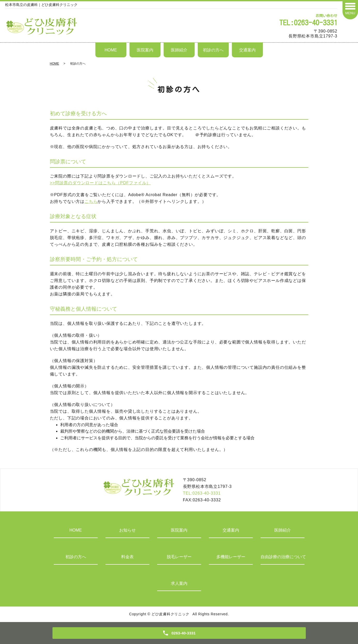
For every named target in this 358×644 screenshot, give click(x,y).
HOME (111, 50)
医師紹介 (179, 50)
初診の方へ (213, 50)
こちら (91, 201)
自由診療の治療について (283, 557)
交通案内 (247, 50)
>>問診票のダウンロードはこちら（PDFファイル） (100, 183)
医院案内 (145, 50)
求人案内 (179, 583)
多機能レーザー (231, 557)
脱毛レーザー (179, 557)
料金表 (127, 557)
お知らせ (127, 530)
